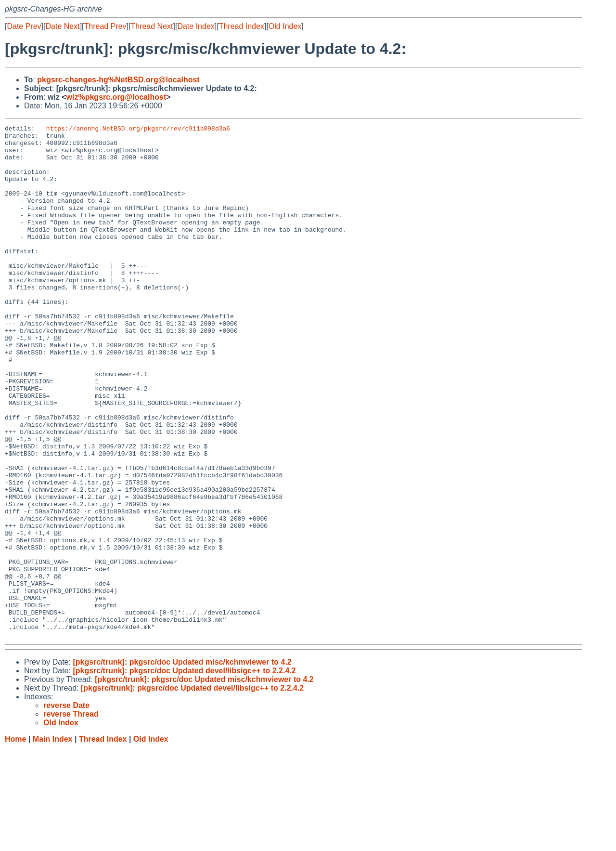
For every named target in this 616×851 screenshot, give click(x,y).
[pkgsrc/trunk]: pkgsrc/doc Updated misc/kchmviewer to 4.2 (182, 765)
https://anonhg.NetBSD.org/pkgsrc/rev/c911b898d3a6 (138, 130)
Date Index (196, 26)
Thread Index (242, 26)
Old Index (285, 26)
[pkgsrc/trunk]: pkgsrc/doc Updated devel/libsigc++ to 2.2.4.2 (184, 773)
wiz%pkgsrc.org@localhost (116, 97)
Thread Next (152, 26)
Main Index (53, 842)
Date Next (62, 26)
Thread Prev (105, 26)
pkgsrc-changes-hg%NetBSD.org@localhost (118, 80)
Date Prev (24, 26)
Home (15, 842)
